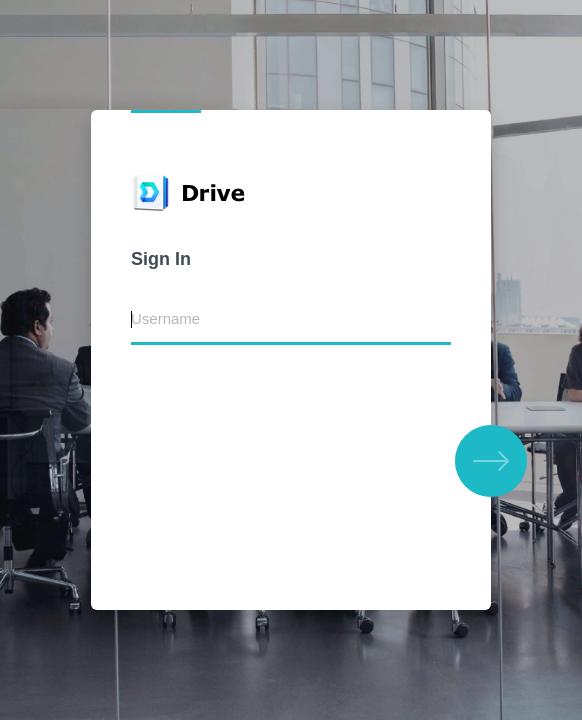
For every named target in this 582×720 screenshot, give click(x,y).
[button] (491, 461)
